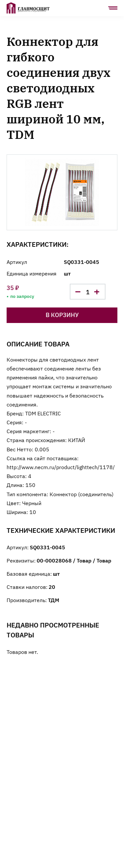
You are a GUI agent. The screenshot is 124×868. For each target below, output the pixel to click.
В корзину (62, 315)
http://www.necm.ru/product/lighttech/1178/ (61, 467)
